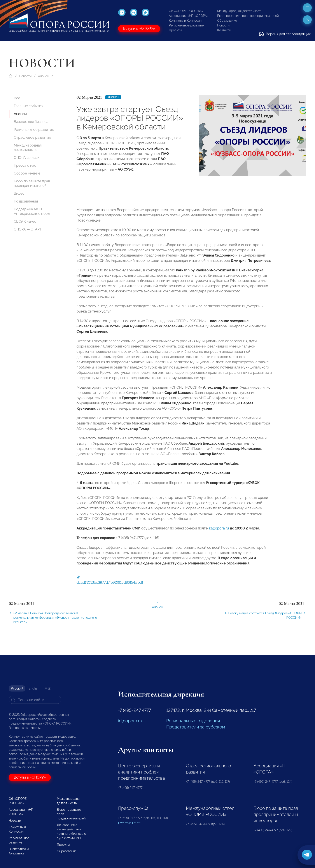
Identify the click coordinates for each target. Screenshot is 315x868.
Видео (19, 193)
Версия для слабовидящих (285, 34)
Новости (223, 25)
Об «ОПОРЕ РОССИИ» (186, 11)
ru (307, 20)
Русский (17, 688)
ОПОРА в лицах (27, 158)
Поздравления (26, 201)
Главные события (28, 106)
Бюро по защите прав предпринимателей (248, 16)
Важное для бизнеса (31, 122)
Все (17, 98)
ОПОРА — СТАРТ (28, 229)
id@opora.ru (130, 721)
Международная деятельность (240, 11)
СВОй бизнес (25, 221)
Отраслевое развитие (32, 137)
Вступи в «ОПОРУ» (139, 29)
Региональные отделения (193, 721)
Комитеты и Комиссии (185, 21)
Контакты (224, 30)
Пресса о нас (25, 165)
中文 (48, 688)
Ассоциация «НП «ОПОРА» (189, 16)
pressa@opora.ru (130, 822)
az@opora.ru (219, 533)
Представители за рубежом (196, 727)
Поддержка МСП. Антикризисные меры (32, 211)
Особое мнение (27, 173)
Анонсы (44, 76)
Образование (227, 21)
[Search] (35, 700)
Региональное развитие (186, 25)
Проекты (175, 30)
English (34, 688)
